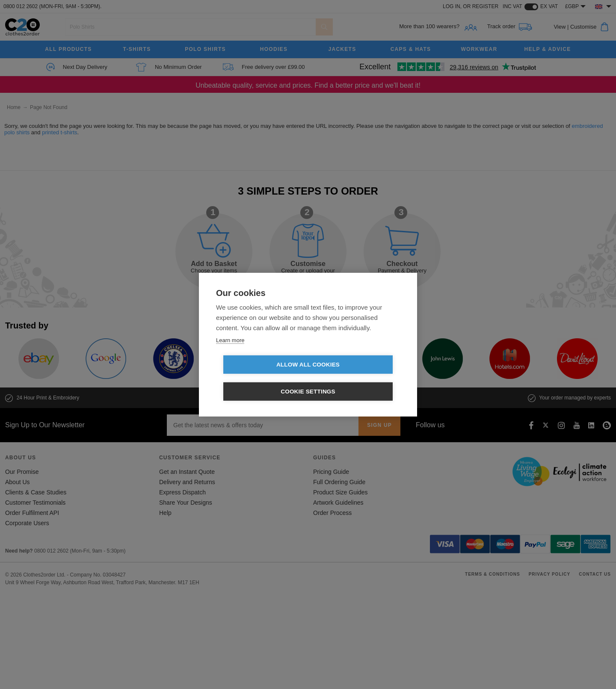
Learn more (230, 353)
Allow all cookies (259, 378)
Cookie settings (357, 378)
